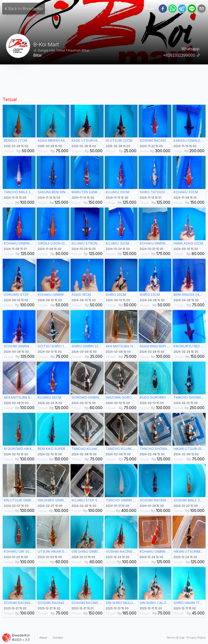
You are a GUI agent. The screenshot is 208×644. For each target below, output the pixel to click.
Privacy (196, 638)
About (43, 638)
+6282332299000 (182, 55)
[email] (202, 9)
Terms (175, 638)
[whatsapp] (172, 9)
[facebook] (163, 9)
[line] (192, 9)
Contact (58, 638)
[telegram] (182, 9)
